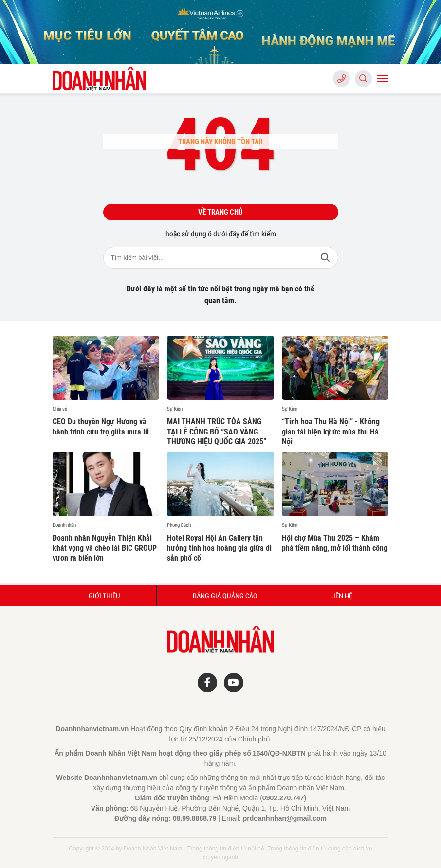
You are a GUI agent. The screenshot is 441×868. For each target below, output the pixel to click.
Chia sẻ (60, 409)
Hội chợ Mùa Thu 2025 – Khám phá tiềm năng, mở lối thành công (335, 543)
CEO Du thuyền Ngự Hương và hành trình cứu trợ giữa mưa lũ (101, 427)
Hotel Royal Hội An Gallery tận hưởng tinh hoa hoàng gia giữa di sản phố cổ (219, 548)
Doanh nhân (64, 525)
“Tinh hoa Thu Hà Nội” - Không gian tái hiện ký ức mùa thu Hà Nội (331, 432)
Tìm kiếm (325, 258)
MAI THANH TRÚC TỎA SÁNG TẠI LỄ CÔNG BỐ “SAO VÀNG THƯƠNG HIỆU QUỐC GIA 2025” (217, 432)
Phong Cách (179, 525)
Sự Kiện (175, 409)
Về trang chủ (220, 212)
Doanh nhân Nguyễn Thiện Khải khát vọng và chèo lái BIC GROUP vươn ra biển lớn (105, 548)
